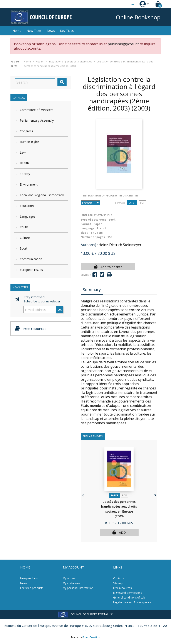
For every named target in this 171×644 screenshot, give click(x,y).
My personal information (78, 588)
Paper (132, 203)
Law (23, 152)
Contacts (119, 578)
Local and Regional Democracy (42, 195)
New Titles (34, 31)
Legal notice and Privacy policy (132, 602)
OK (60, 310)
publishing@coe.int (123, 44)
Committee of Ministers (37, 110)
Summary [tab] (92, 290)
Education (27, 206)
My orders (69, 578)
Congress (26, 131)
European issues (31, 270)
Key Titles (67, 31)
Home (17, 31)
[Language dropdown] (125, 4)
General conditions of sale (129, 598)
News (51, 31)
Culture (25, 238)
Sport (24, 248)
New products (29, 578)
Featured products (32, 588)
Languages (28, 216)
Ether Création (91, 637)
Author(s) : (89, 245)
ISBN (84, 215)
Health (24, 163)
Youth (24, 227)
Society (25, 174)
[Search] (35, 82)
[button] (155, 494)
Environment (29, 184)
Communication (31, 259)
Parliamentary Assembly (37, 120)
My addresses (71, 583)
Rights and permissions (127, 593)
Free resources (122, 588)
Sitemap (118, 583)
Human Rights (30, 142)
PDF (142, 203)
